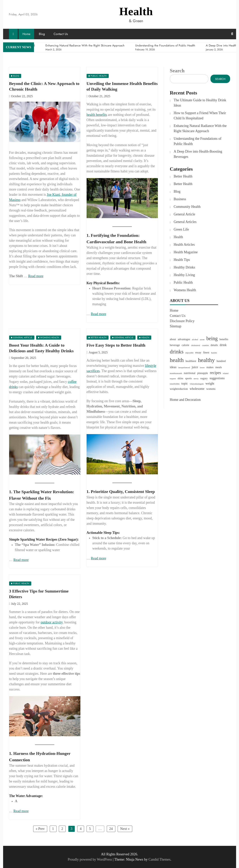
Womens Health (185, 290)
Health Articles (184, 245)
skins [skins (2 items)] (180, 378)
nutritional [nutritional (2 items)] (190, 373)
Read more (36, 276)
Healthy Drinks (184, 267)
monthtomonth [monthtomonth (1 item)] (176, 373)
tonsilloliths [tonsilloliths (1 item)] (175, 384)
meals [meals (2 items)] (219, 367)
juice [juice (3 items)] (195, 367)
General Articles (185, 222)
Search (177, 71)
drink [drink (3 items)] (223, 345)
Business (180, 199)
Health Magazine (186, 252)
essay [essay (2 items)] (198, 352)
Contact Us (61, 34)
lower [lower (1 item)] (202, 368)
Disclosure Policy (182, 321)
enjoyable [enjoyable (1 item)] (189, 353)
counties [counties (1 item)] (205, 345)
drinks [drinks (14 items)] (177, 352)
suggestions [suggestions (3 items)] (217, 378)
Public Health (183, 282)
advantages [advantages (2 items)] (184, 339)
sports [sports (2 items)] (189, 378)
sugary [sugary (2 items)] (204, 378)
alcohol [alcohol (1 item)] (195, 340)
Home (26, 34)
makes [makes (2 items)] (210, 367)
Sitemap (176, 326)
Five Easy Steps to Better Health (116, 345)
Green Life (181, 229)
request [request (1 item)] (173, 379)
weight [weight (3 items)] (210, 383)
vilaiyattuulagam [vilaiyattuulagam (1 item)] (197, 384)
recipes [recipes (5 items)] (215, 373)
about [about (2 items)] (173, 339)
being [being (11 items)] (212, 339)
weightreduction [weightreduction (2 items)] (179, 389)
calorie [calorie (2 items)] (185, 345)
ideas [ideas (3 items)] (173, 367)
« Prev (40, 829)
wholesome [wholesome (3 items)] (197, 389)
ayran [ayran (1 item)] (202, 340)
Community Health (187, 207)
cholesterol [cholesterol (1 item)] (196, 345)
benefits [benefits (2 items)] (224, 339)
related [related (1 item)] (226, 373)
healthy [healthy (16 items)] (206, 360)
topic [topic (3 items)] (185, 383)
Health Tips (182, 260)
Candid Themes (159, 859)
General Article (184, 214)
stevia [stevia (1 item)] (196, 379)
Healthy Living (184, 275)
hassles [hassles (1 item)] (214, 353)
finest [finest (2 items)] (206, 352)
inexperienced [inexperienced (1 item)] (184, 368)
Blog (42, 34)
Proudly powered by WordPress (90, 859)
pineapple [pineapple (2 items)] (203, 373)
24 (111, 829)
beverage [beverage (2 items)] (175, 345)
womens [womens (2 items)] (211, 389)
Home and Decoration (185, 400)
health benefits (97, 115)
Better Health (183, 176)
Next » (125, 829)
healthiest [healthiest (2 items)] (191, 361)
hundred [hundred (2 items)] (221, 361)
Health (136, 11)
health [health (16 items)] (177, 360)
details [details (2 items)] (214, 345)
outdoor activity (52, 622)
